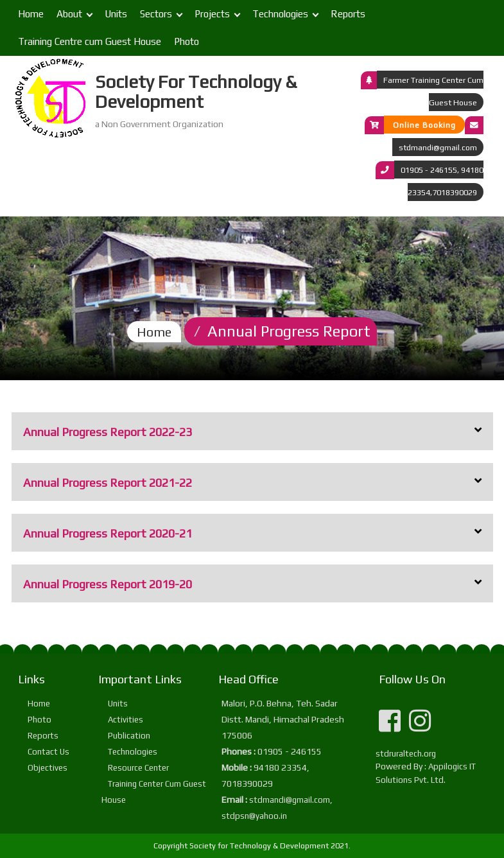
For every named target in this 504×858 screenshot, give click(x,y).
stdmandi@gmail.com (438, 147)
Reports (348, 14)
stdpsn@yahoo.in (254, 816)
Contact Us (48, 752)
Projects (212, 14)
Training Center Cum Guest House (154, 792)
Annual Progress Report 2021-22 (108, 483)
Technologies (280, 14)
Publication (129, 736)
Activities (126, 720)
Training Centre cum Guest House (90, 41)
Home (31, 14)
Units (116, 14)
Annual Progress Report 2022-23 (108, 432)
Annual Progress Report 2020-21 (108, 533)
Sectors (156, 14)
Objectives (48, 768)
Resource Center (138, 768)
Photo (187, 41)
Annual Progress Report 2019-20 (108, 584)
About (69, 14)
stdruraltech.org (406, 754)
